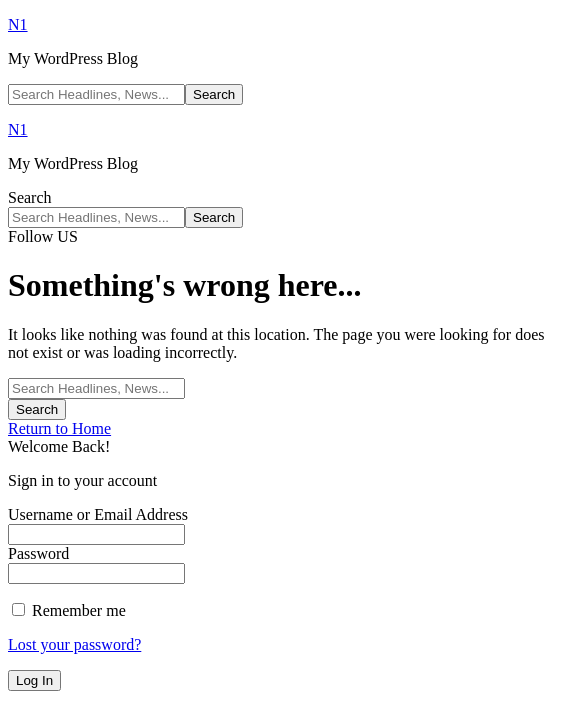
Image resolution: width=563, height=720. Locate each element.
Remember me (69, 610)
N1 (18, 24)
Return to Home (59, 428)
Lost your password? (74, 644)
